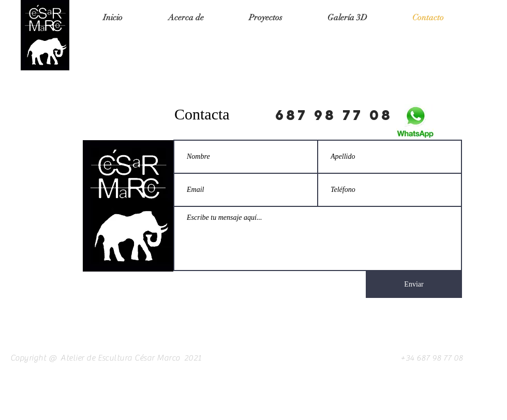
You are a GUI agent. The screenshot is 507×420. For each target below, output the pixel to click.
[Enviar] (414, 284)
